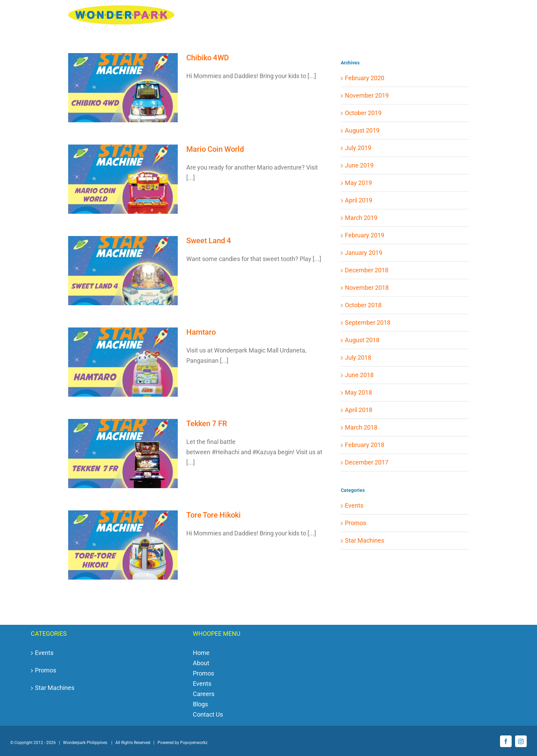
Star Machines (365, 540)
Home (201, 653)
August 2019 (362, 130)
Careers (204, 694)
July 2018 (358, 357)
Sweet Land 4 (209, 241)
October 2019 (363, 113)
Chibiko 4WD (208, 58)
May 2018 (358, 392)
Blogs (200, 704)
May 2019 (358, 183)
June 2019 (359, 165)
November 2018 (367, 288)
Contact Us (208, 714)
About (201, 663)
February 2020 (365, 78)
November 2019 (367, 95)
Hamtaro (201, 332)
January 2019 (364, 253)
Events (354, 505)
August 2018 (362, 340)
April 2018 (359, 410)
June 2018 (359, 375)
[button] (458, 18)
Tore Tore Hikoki (214, 515)
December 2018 (367, 270)
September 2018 (368, 323)
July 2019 (358, 148)
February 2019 (365, 235)
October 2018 (363, 305)
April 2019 (359, 200)
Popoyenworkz (194, 743)
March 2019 (361, 218)
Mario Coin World (215, 149)
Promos (355, 523)
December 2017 (367, 462)
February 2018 (365, 445)
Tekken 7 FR (207, 424)
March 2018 (361, 427)
